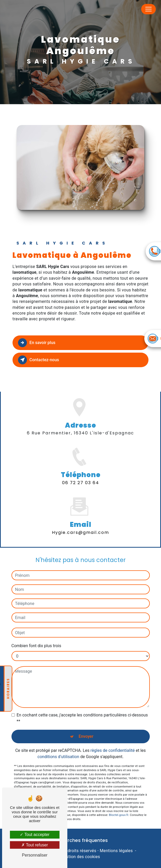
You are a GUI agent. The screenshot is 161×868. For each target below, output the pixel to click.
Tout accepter (35, 835)
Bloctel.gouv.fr (119, 806)
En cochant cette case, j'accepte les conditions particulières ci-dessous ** (82, 709)
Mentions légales (116, 851)
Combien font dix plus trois (36, 637)
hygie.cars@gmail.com (80, 523)
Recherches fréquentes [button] (80, 840)
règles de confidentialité (113, 741)
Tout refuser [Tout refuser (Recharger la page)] (35, 845)
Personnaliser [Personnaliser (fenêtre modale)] (35, 855)
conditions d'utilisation (58, 748)
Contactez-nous (38, 360)
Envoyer (86, 727)
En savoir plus (37, 343)
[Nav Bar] (148, 9)
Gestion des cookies (81, 857)
